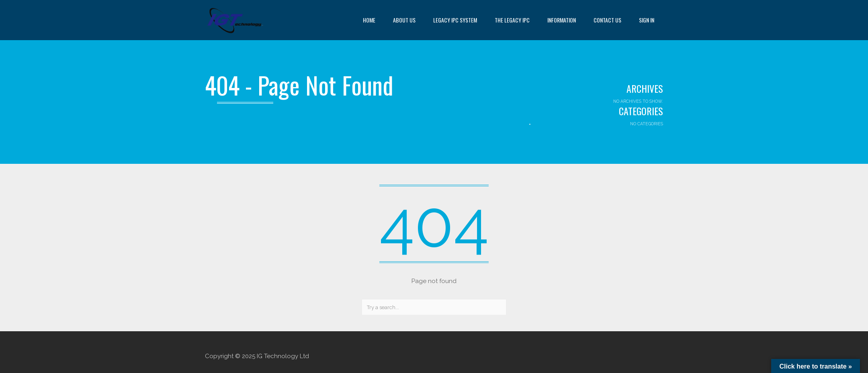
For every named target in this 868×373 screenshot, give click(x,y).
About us (404, 20)
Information (562, 20)
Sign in (647, 20)
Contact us (607, 20)
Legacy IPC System (455, 20)
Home (369, 20)
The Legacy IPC (512, 20)
